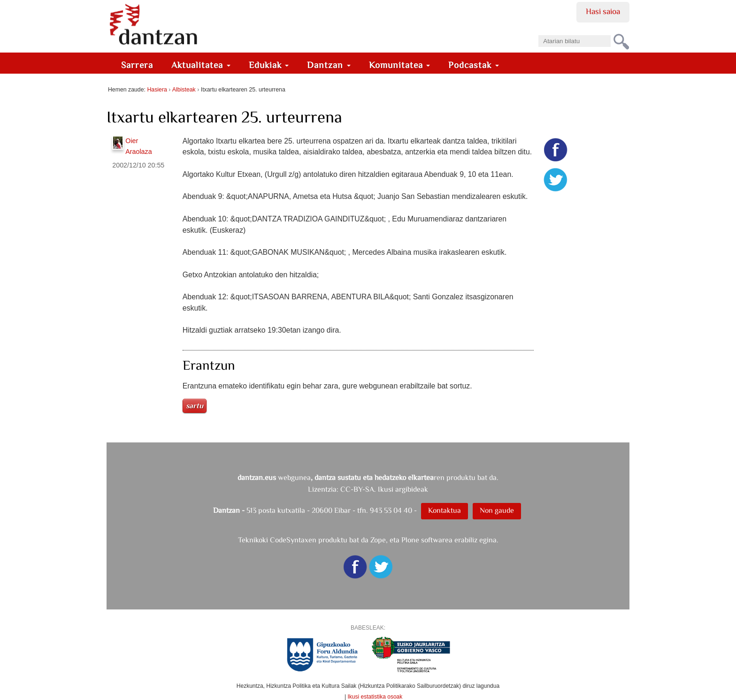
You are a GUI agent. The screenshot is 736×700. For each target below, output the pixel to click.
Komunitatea (400, 65)
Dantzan (329, 65)
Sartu (195, 406)
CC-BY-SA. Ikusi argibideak (384, 489)
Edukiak (269, 65)
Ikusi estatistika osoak (375, 697)
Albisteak (184, 90)
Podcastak (474, 65)
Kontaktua (445, 510)
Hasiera (157, 90)
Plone (410, 540)
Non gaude (497, 510)
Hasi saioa (603, 11)
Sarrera (137, 65)
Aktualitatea (201, 65)
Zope (378, 540)
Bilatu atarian (538, 32)
